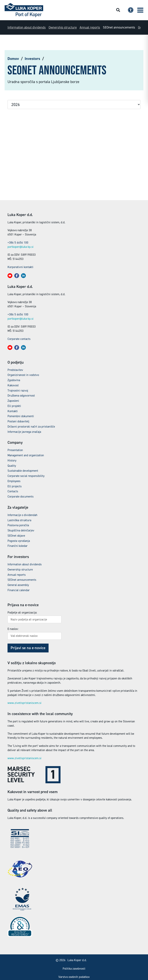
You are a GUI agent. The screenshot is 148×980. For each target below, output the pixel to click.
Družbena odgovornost (21, 396)
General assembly (18, 585)
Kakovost (13, 385)
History (12, 461)
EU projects (15, 486)
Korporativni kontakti (20, 267)
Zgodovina (14, 380)
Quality (12, 466)
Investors (32, 59)
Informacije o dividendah (22, 515)
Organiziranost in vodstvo (23, 375)
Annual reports (90, 27)
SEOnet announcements (119, 27)
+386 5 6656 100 (18, 243)
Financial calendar (19, 590)
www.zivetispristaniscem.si (24, 703)
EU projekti (14, 406)
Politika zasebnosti (74, 969)
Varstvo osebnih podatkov (74, 977)
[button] (140, 10)
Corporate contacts (19, 339)
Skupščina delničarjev (21, 530)
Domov (13, 59)
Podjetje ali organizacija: (22, 613)
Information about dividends (27, 27)
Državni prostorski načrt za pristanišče (31, 427)
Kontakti (13, 411)
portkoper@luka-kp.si (21, 247)
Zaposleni (13, 401)
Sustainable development (23, 471)
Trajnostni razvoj (18, 391)
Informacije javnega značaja (24, 432)
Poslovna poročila (18, 525)
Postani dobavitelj (18, 421)
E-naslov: (13, 629)
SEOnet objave (16, 536)
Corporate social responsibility (26, 476)
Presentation (15, 450)
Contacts (13, 491)
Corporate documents (21, 497)
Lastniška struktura (19, 520)
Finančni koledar (18, 546)
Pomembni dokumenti (21, 416)
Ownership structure (63, 27)
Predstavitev (15, 370)
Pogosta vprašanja (19, 541)
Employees (14, 481)
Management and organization (26, 455)
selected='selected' (74, 105)
